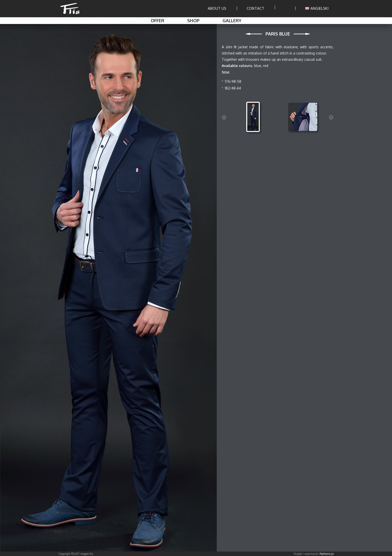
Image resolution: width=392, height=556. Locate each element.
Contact (255, 8)
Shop (193, 20)
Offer (157, 20)
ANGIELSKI (317, 8)
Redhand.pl (326, 554)
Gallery (232, 20)
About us (217, 8)
